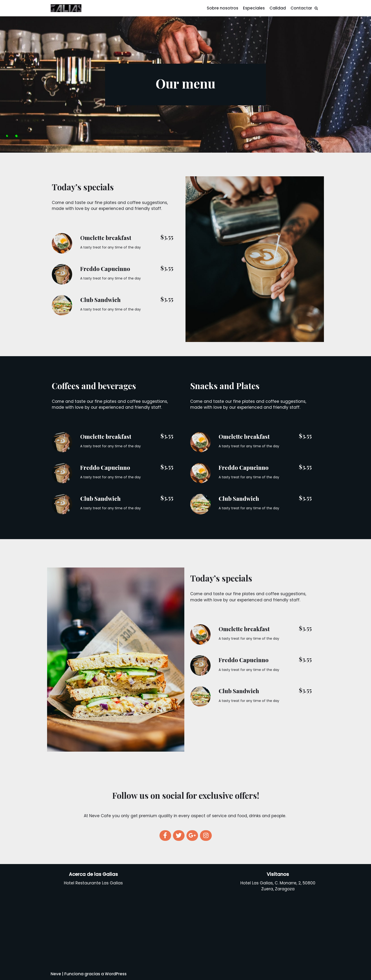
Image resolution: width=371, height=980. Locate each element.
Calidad (278, 8)
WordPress (116, 974)
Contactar (301, 8)
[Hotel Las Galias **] (66, 8)
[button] (316, 8)
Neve (56, 974)
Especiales (254, 8)
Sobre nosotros (223, 8)
